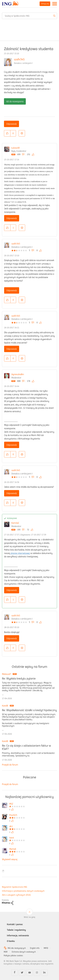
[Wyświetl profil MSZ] (17, 804)
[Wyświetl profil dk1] (17, 827)
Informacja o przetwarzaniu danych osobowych (23, 891)
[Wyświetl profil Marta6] (17, 849)
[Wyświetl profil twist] (17, 838)
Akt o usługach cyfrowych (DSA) (16, 895)
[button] (7, 133)
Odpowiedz (11, 124)
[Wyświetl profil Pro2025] (17, 815)
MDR (6, 952)
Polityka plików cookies (13, 956)
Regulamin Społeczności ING (15, 887)
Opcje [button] (22, 133)
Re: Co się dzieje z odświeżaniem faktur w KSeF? (26, 747)
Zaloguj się (45, 4)
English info (35, 948)
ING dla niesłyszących (17, 948)
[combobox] (29, 16)
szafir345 (19, 59)
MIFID (46, 948)
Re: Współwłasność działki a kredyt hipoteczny (29, 710)
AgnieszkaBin (18, 374)
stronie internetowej (20, 553)
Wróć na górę (29, 917)
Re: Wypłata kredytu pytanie (19, 679)
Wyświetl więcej (10, 859)
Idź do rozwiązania (15, 101)
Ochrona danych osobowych (24, 952)
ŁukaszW (16, 148)
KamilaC (15, 523)
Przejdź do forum (10, 765)
